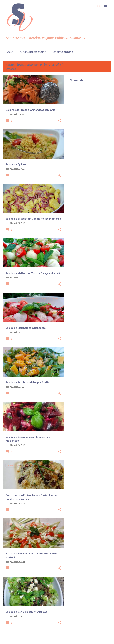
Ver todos (11, 69)
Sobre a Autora (63, 52)
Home (9, 52)
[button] (60, 121)
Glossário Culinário (33, 52)
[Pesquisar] (99, 6)
